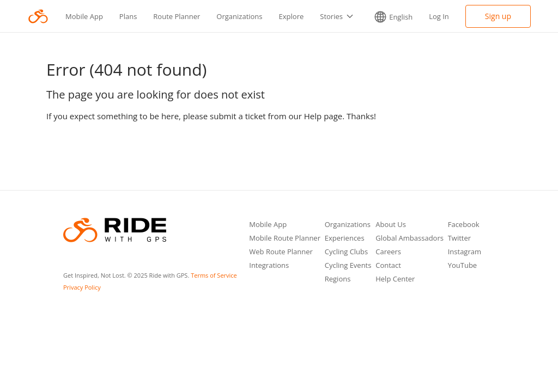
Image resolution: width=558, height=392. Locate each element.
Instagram (465, 252)
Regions (338, 280)
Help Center (395, 280)
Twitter (459, 239)
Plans (128, 16)
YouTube (462, 266)
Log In (439, 16)
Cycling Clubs (347, 252)
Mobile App (84, 16)
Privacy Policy (82, 287)
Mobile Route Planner (285, 239)
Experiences (345, 239)
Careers (388, 252)
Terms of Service (214, 275)
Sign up (498, 16)
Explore (292, 16)
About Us (391, 225)
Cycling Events (348, 266)
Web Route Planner (281, 252)
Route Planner (177, 16)
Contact (388, 266)
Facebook (464, 225)
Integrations (269, 266)
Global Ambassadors (410, 239)
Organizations (239, 16)
